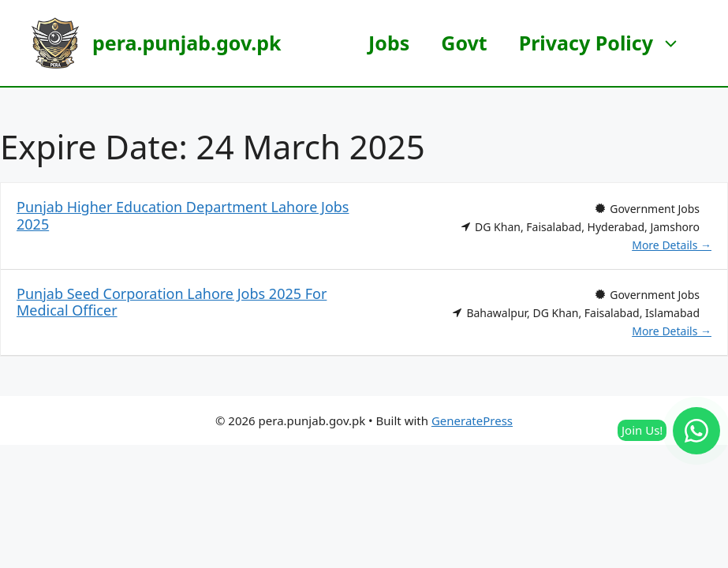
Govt (464, 43)
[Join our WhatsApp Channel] (696, 431)
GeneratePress (472, 420)
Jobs (389, 43)
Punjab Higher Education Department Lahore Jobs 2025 (183, 215)
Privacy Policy (608, 43)
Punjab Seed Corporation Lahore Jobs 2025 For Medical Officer (172, 302)
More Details (672, 245)
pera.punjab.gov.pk (187, 43)
